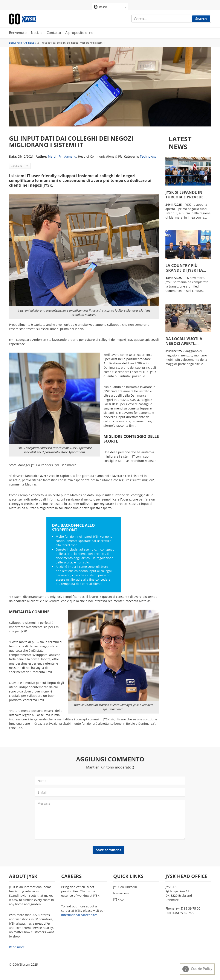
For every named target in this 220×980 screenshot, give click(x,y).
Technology (148, 157)
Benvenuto (18, 33)
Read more (17, 947)
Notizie (37, 33)
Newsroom (121, 893)
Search (201, 19)
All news (29, 43)
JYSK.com (120, 900)
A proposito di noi (80, 33)
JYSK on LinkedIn (125, 887)
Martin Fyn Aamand (62, 157)
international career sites (79, 915)
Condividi (19, 166)
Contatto (54, 33)
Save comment (108, 850)
